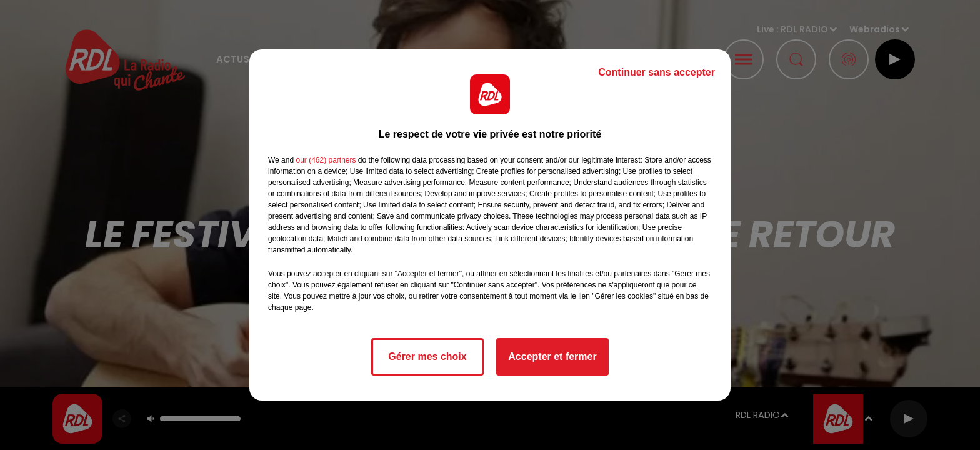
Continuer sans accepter (657, 72)
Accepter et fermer (552, 357)
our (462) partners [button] (326, 160)
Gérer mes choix (427, 357)
